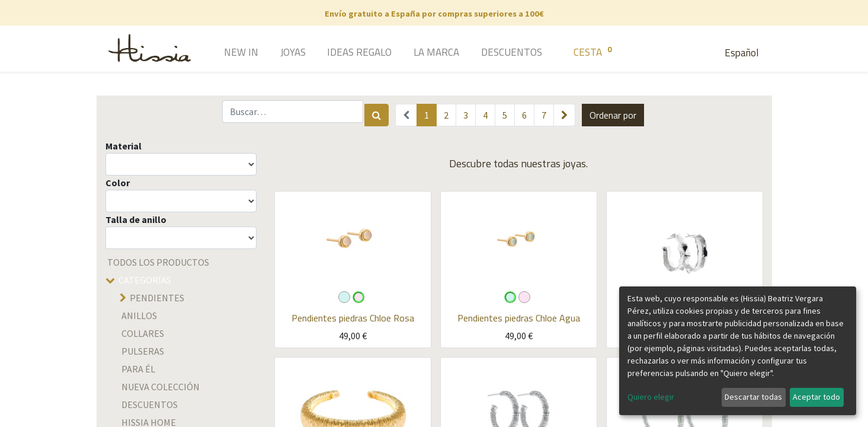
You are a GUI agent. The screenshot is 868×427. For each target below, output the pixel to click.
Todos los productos (158, 262)
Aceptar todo (816, 397)
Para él (138, 369)
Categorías (145, 280)
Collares (143, 333)
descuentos (150, 404)
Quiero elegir (651, 397)
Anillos (139, 316)
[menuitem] (224, 53)
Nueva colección (161, 387)
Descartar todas (753, 397)
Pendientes (157, 298)
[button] (613, 115)
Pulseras (143, 351)
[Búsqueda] (377, 115)
